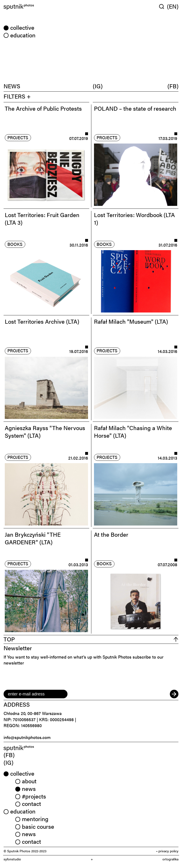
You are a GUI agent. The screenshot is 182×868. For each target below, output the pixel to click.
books (15, 244)
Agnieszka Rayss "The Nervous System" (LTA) (45, 431)
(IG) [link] (8, 762)
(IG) (98, 86)
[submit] (174, 694)
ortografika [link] (170, 859)
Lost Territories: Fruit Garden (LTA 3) (42, 218)
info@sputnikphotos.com (27, 737)
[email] (36, 694)
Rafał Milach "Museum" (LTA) (131, 321)
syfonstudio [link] (12, 859)
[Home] (46, 7)
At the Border (111, 534)
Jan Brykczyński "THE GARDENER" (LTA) (33, 538)
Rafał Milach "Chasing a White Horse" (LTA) (133, 431)
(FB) (173, 86)
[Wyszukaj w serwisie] (163, 6)
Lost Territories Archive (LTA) (42, 321)
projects (18, 137)
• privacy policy (167, 851)
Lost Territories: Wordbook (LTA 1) (134, 218)
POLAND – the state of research (135, 108)
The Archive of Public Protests (43, 108)
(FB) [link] (9, 755)
